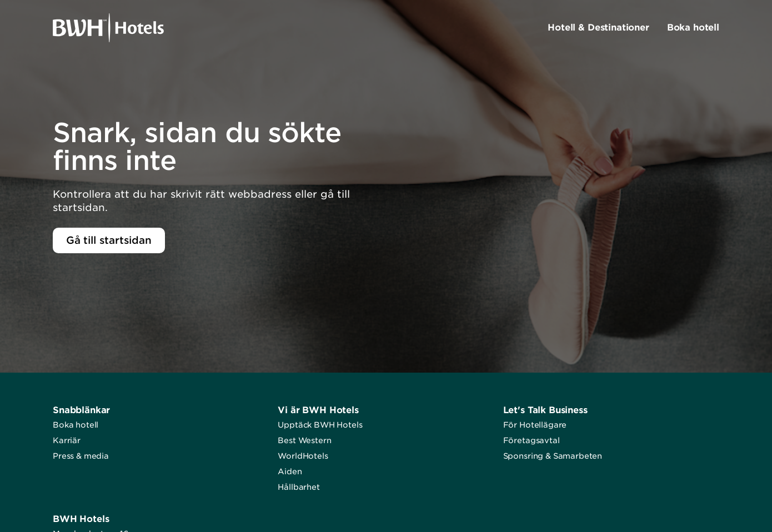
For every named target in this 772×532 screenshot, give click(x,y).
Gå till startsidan (109, 240)
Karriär (67, 440)
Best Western (304, 440)
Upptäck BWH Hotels (320, 425)
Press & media (81, 456)
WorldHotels (303, 456)
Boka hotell (76, 425)
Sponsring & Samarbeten (553, 456)
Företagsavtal (532, 440)
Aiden (290, 471)
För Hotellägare (535, 425)
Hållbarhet (299, 487)
